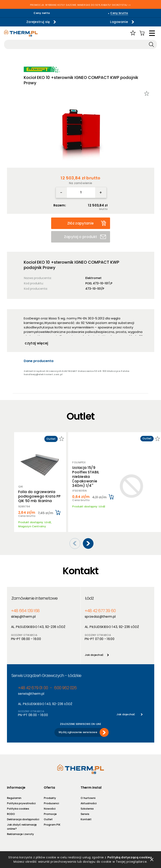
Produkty (50, 798)
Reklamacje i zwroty (20, 834)
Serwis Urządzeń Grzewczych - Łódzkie (46, 675)
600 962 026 (65, 688)
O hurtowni (88, 798)
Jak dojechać (94, 655)
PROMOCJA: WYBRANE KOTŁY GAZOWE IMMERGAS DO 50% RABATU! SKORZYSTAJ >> (80, 5)
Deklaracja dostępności (23, 819)
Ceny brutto (119, 13)
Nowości (50, 809)
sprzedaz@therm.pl (100, 617)
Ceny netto (42, 13)
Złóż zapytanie (87, 223)
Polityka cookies (18, 809)
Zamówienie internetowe (34, 598)
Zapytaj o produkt (85, 237)
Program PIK (52, 825)
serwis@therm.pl (31, 694)
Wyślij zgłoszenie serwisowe (78, 732)
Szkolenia (87, 809)
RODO (11, 814)
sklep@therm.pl (23, 617)
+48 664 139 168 (25, 611)
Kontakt (86, 819)
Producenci (51, 803)
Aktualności (89, 803)
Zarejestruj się (38, 22)
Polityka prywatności (21, 803)
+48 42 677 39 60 (100, 611)
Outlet (48, 819)
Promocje (50, 814)
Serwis (85, 814)
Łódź (89, 598)
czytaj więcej (36, 343)
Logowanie (119, 22)
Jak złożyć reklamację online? (22, 827)
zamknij (152, 860)
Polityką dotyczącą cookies (130, 857)
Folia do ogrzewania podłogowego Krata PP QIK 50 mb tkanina (39, 496)
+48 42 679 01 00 (33, 688)
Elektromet (93, 278)
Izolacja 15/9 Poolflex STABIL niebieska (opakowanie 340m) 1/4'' (86, 477)
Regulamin (14, 798)
